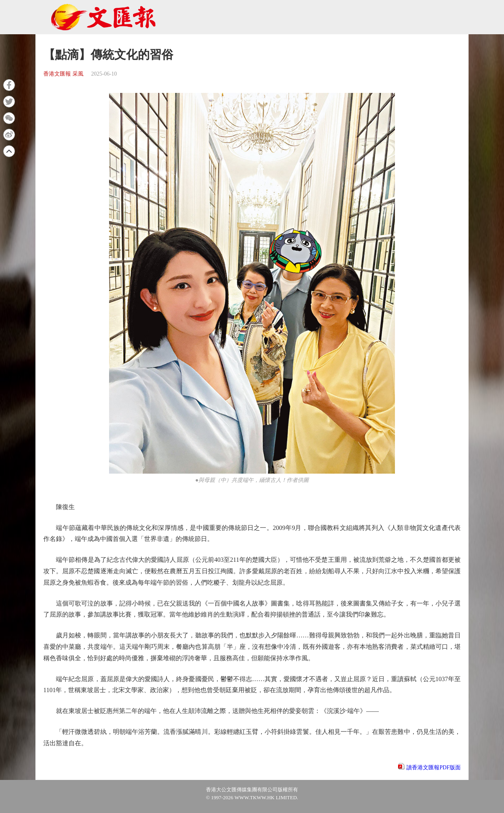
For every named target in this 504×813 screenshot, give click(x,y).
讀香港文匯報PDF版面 (434, 768)
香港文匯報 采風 (63, 74)
